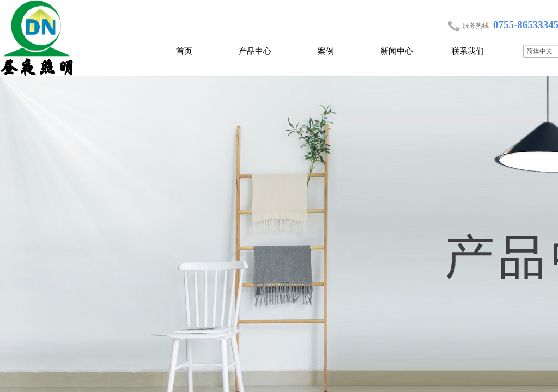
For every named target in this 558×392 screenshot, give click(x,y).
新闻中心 (397, 51)
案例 (326, 51)
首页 (184, 51)
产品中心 (255, 51)
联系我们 (468, 51)
